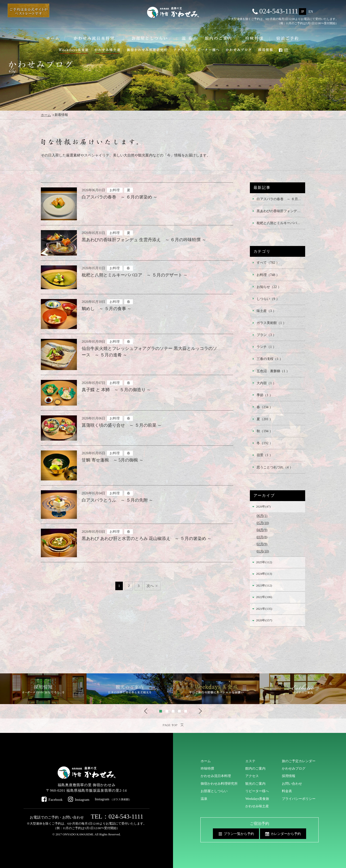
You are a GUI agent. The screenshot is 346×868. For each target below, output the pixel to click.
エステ (250, 761)
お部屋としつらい (214, 791)
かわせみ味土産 (257, 806)
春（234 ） (265, 407)
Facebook (56, 800)
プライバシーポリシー (299, 799)
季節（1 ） (265, 395)
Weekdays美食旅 (257, 799)
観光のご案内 (255, 784)
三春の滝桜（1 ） (270, 359)
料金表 (287, 791)
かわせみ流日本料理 (216, 776)
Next (200, 711)
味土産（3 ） (266, 311)
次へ (150, 586)
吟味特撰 (207, 768)
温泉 (204, 799)
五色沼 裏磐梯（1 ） (273, 371)
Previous (146, 711)
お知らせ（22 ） (269, 287)
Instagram (82, 800)
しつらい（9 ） (268, 299)
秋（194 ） (265, 431)
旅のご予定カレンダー (299, 761)
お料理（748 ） (268, 275)
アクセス (252, 776)
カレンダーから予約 (286, 834)
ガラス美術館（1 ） (271, 323)
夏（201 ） (265, 419)
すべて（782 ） (268, 263)
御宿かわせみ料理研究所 (219, 784)
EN (311, 12)
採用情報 (289, 776)
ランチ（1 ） (266, 347)
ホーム (46, 115)
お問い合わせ (292, 784)
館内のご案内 (255, 768)
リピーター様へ (257, 791)
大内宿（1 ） (266, 383)
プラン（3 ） (266, 335)
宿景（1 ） (265, 455)
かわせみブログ (294, 768)
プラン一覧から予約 (239, 834)
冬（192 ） (265, 443)
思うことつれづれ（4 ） (275, 467)
